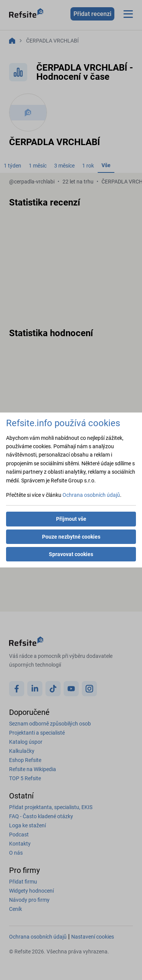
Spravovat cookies (71, 554)
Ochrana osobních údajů (91, 495)
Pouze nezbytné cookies (71, 537)
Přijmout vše (71, 519)
